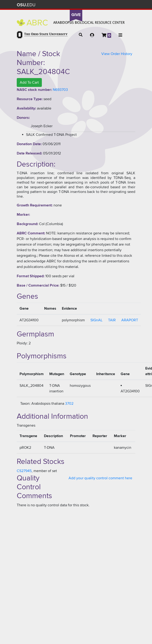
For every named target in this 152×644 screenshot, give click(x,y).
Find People (117, 5)
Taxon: (25, 404)
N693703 (60, 90)
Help (96, 5)
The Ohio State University (26, 5)
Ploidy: (22, 343)
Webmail (124, 5)
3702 (69, 404)
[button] (81, 35)
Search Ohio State (130, 5)
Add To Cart (29, 82)
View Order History (117, 54)
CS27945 (24, 471)
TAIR (112, 320)
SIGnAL (96, 320)
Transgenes (26, 425)
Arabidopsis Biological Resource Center (71, 23)
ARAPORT (130, 320)
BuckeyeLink (103, 5)
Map (110, 5)
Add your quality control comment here (100, 478)
